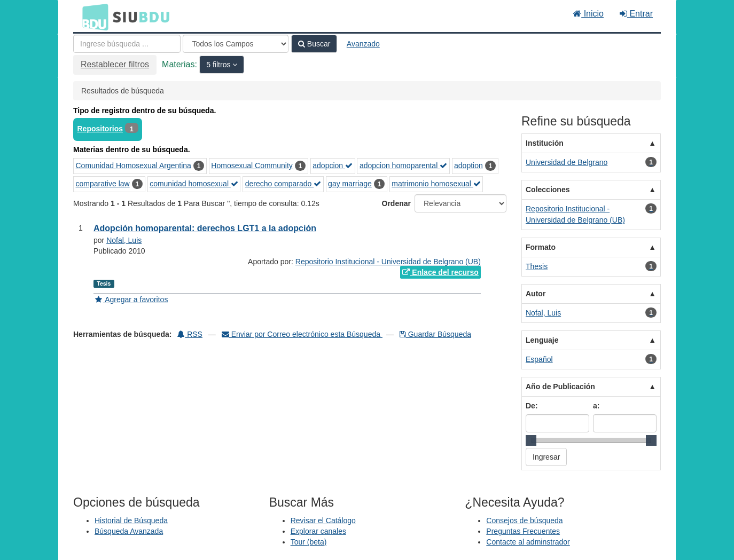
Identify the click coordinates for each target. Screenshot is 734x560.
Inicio (588, 14)
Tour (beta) (309, 542)
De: (532, 406)
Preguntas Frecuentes (523, 531)
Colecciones (548, 190)
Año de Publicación (560, 387)
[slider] (531, 440)
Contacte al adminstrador (528, 542)
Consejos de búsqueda (524, 520)
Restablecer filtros (115, 64)
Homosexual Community (252, 165)
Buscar (314, 44)
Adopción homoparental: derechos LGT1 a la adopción (205, 228)
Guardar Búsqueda (435, 334)
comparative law (103, 184)
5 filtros (219, 65)
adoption (468, 165)
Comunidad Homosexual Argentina (134, 165)
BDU (92, 17)
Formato (541, 247)
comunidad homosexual (194, 184)
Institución (545, 143)
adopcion (333, 165)
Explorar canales (318, 531)
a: (596, 406)
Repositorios (100, 129)
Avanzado (363, 44)
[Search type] (236, 44)
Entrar (636, 14)
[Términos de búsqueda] (127, 44)
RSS (190, 334)
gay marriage (350, 184)
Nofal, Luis (124, 240)
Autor (536, 294)
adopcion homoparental (403, 165)
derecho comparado (283, 184)
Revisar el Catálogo (323, 520)
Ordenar (396, 203)
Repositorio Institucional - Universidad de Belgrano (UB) (388, 262)
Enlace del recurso (440, 272)
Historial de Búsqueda (131, 520)
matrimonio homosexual (436, 184)
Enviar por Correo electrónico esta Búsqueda (302, 334)
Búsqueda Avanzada (129, 531)
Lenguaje (542, 340)
